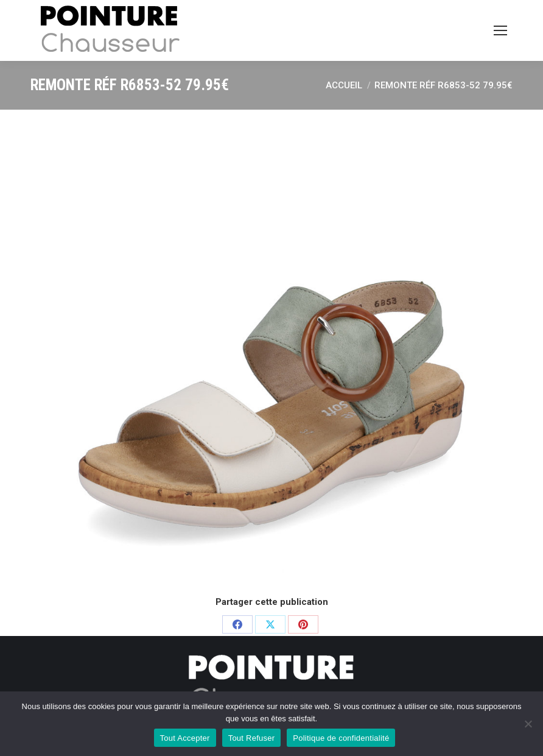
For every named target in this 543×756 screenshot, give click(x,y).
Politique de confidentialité (341, 738)
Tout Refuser (252, 738)
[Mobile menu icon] (500, 30)
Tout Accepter (185, 738)
